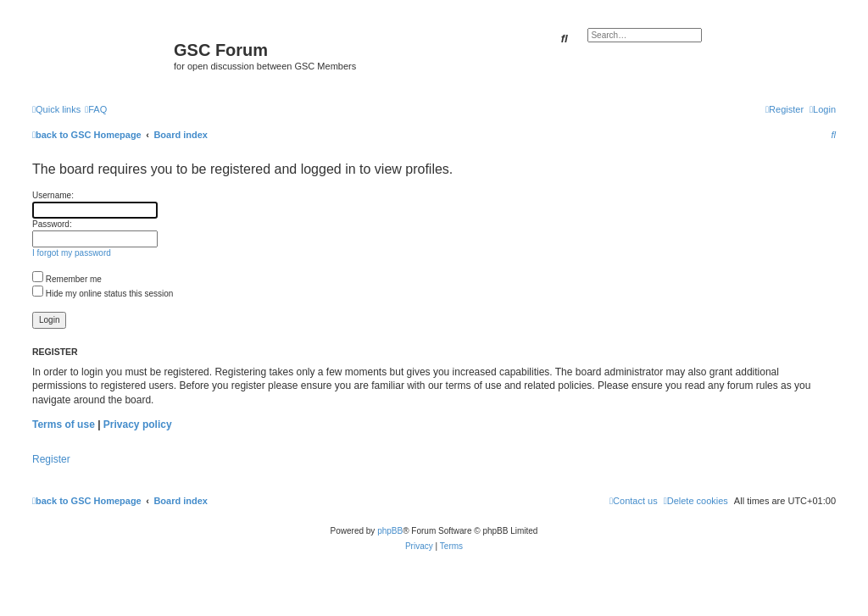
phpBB (390, 531)
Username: (53, 195)
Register (51, 459)
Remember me (67, 279)
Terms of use (64, 425)
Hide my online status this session (103, 294)
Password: (52, 224)
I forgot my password (72, 253)
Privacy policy (138, 425)
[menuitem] (96, 109)
